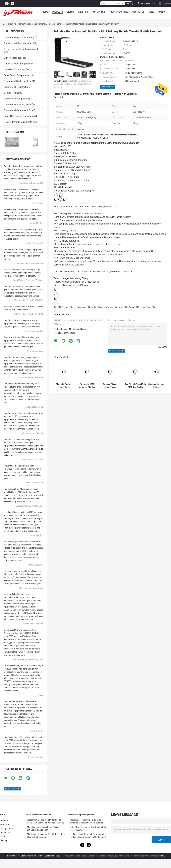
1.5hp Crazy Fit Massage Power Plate (140, 307)
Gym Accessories (12, 58)
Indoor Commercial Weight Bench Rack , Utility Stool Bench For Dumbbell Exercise (46, 821)
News (151, 12)
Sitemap (4, 840)
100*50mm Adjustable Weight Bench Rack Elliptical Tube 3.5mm (46, 836)
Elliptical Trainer (12, 93)
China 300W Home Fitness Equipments (38, 856)
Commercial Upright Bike (16, 99)
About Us (83, 12)
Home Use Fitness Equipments (32, 24)
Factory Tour (99, 12)
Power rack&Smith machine (18, 81)
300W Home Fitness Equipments (73, 307)
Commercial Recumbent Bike (18, 110)
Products (58, 12)
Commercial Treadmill (15, 87)
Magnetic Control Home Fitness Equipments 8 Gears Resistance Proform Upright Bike (64, 386)
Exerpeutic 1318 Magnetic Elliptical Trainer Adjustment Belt (87, 386)
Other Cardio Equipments (16, 75)
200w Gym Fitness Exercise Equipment (105, 307)
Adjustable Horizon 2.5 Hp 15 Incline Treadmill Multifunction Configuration (87, 821)
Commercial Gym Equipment (18, 37)
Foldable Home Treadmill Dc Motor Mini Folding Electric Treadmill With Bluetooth (72, 84)
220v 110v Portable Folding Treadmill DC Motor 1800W (88, 828)
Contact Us (138, 12)
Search (129, 3)
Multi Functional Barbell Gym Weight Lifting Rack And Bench (43, 828)
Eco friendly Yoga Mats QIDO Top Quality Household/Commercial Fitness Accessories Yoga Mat (135, 386)
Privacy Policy (13, 856)
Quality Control (119, 12)
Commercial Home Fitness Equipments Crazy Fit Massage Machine (157, 386)
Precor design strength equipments (21, 49)
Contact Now (108, 87)
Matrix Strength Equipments (18, 64)
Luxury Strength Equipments (18, 122)
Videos (70, 12)
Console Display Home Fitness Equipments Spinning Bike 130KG (110, 386)
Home (45, 12)
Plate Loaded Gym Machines (18, 43)
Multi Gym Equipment (14, 69)
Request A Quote (145, 3)
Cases (162, 12)
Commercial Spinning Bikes (17, 104)
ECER (164, 856)
